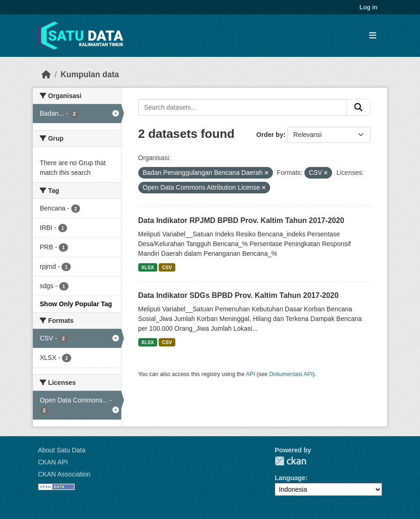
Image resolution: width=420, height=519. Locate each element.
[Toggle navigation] (373, 36)
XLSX (147, 267)
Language (290, 478)
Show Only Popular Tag (76, 304)
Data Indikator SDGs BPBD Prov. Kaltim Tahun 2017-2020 (238, 295)
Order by (270, 135)
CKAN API (53, 462)
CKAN (290, 461)
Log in (368, 7)
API (251, 374)
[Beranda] (46, 74)
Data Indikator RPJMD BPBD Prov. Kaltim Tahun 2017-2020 (241, 220)
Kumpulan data (90, 74)
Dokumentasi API (291, 374)
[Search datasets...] (243, 107)
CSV (167, 267)
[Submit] (358, 107)
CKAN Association (64, 474)
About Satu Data (62, 450)
